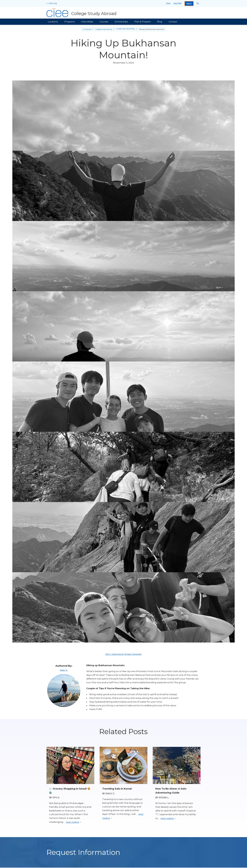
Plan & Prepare (142, 22)
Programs (69, 22)
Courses (104, 22)
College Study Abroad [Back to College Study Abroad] (102, 29)
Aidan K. (64, 670)
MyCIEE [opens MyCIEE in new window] (177, 3)
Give (168, 3)
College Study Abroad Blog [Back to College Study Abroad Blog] (126, 29)
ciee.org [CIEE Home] (53, 3)
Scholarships (121, 22)
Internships (87, 22)
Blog (160, 22)
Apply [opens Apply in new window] (189, 4)
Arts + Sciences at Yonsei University (123, 654)
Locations (53, 22)
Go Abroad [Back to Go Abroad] (86, 29)
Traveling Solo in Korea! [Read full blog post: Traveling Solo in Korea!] (119, 789)
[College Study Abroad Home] (82, 13)
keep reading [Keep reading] (74, 822)
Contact (173, 22)
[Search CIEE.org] (198, 3)
